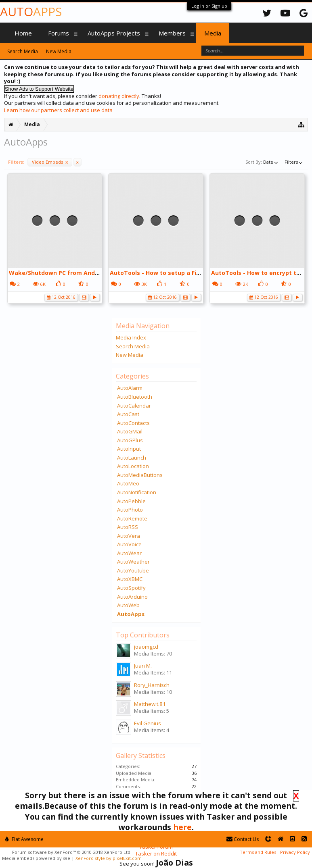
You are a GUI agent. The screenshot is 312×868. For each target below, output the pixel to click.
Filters (294, 162)
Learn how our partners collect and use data (58, 110)
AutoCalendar (134, 406)
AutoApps (131, 614)
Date (271, 162)
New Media (130, 355)
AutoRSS (128, 527)
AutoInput (129, 449)
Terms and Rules (258, 852)
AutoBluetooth (135, 397)
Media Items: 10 (153, 692)
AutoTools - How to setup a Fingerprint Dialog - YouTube (193, 273)
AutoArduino (132, 597)
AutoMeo (128, 483)
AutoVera (129, 536)
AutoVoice (129, 544)
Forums (59, 33)
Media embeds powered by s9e (36, 858)
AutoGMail (130, 431)
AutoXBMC (130, 579)
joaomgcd (146, 647)
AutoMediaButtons (140, 475)
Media (213, 33)
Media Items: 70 (153, 654)
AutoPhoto (130, 510)
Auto (31, 11)
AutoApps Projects (114, 33)
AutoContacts (133, 423)
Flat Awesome (24, 839)
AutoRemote (132, 518)
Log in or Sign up (209, 6)
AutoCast (128, 414)
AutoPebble (131, 501)
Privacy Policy (295, 852)
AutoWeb (128, 605)
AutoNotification (137, 492)
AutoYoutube (133, 570)
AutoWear (129, 553)
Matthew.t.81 (150, 704)
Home (23, 33)
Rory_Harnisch (152, 685)
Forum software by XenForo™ (72, 852)
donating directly (119, 96)
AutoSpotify (131, 588)
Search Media (133, 346)
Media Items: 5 (152, 711)
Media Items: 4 (152, 730)
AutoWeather (133, 562)
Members (172, 33)
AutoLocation (133, 466)
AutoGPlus (130, 440)
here (182, 827)
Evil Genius (148, 723)
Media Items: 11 (153, 672)
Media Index (131, 337)
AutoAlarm (130, 388)
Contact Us (243, 839)
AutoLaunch (132, 458)
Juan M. (143, 666)
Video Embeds (50, 162)
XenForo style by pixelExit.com (109, 858)
